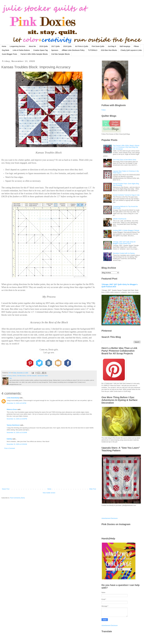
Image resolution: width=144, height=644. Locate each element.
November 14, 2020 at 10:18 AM (17, 433)
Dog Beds (5, 50)
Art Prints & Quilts (82, 46)
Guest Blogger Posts (9, 54)
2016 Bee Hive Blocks (109, 50)
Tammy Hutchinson (13, 425)
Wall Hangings (125, 46)
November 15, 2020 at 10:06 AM (17, 444)
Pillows (136, 46)
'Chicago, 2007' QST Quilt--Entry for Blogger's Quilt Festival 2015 (124, 243)
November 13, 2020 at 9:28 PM (16, 403)
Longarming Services (17, 46)
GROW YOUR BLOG (120, 219)
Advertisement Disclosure (110, 518)
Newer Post (6, 489)
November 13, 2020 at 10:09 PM (17, 419)
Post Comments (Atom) (17, 498)
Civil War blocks (21, 376)
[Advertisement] (49, 469)
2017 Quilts (56, 46)
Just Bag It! (112, 46)
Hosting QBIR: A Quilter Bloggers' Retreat (126, 230)
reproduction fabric (43, 376)
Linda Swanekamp (13, 398)
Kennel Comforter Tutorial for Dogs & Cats (126, 195)
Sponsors (55, 50)
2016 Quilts (44, 46)
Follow (104, 110)
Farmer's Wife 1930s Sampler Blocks (34, 54)
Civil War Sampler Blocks (60, 54)
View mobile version (49, 493)
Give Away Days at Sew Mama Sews (125, 160)
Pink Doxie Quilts (98, 46)
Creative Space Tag (40, 50)
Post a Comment (10, 448)
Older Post (93, 489)
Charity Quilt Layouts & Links (131, 50)
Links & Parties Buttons (21, 50)
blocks (14, 376)
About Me (32, 46)
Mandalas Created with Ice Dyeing (124, 253)
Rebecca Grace (12, 409)
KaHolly (9, 439)
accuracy (9, 376)
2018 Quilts (67, 46)
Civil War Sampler (32, 376)
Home (4, 46)
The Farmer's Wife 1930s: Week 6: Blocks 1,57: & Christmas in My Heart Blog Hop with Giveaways (126, 147)
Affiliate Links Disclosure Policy (73, 50)
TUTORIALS (93, 50)
